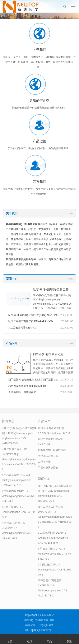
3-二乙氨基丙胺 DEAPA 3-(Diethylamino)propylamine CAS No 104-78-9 (17, 480)
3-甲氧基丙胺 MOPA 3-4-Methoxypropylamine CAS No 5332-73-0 (18, 496)
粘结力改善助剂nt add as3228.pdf (27, 386)
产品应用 (12, 343)
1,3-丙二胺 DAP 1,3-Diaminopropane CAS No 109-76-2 (19, 512)
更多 (69, 213)
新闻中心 (12, 279)
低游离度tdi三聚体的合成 (22, 392)
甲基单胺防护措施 (48, 468)
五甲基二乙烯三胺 (48, 456)
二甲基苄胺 (44, 462)
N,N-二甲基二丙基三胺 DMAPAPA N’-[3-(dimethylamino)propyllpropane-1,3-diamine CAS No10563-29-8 (19, 459)
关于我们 (12, 213)
